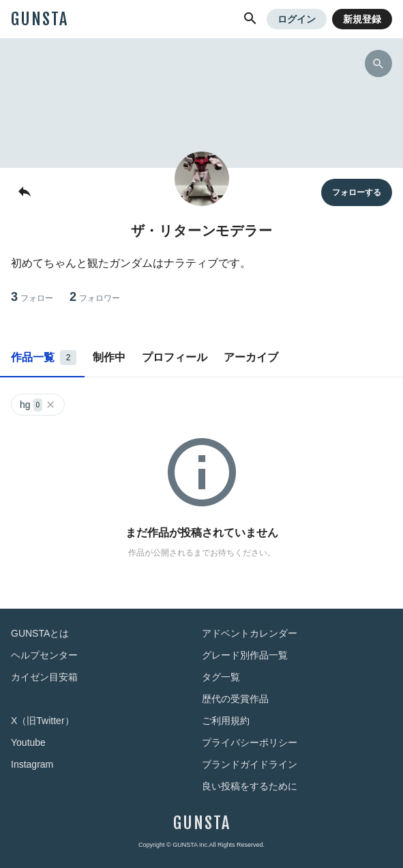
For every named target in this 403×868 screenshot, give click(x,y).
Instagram (32, 764)
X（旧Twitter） (43, 721)
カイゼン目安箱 (44, 677)
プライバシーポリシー (250, 742)
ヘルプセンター (44, 655)
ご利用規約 (226, 721)
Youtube (28, 742)
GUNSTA (40, 19)
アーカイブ (251, 357)
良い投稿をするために (250, 786)
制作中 (109, 357)
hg (38, 405)
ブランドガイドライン (250, 764)
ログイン (297, 19)
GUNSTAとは (40, 633)
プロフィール (175, 357)
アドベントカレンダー (250, 633)
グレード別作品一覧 (245, 655)
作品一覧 (44, 358)
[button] (250, 19)
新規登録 (362, 19)
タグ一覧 (221, 677)
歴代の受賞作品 (235, 699)
